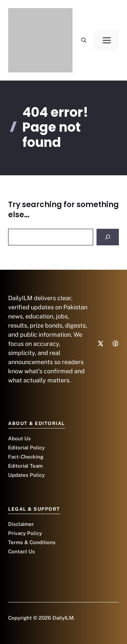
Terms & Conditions (32, 542)
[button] (84, 40)
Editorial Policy (26, 448)
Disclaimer (21, 524)
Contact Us (22, 551)
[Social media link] (101, 343)
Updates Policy (26, 475)
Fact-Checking (26, 457)
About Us (19, 438)
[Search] (108, 237)
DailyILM (63, 618)
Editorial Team (25, 466)
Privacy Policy (25, 533)
